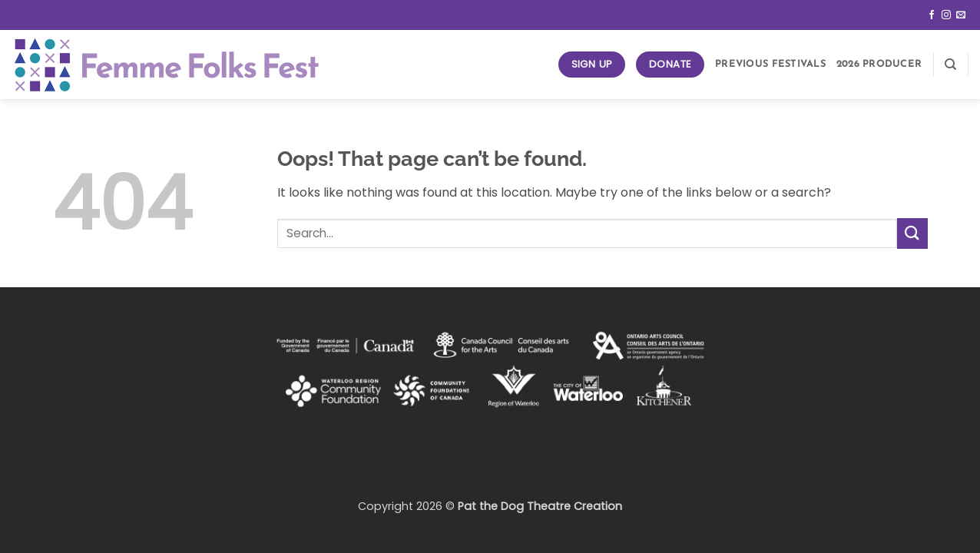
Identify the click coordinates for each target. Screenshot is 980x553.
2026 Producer (879, 64)
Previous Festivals (770, 64)
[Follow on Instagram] (946, 15)
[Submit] (912, 233)
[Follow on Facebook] (932, 15)
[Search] (950, 65)
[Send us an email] (961, 15)
